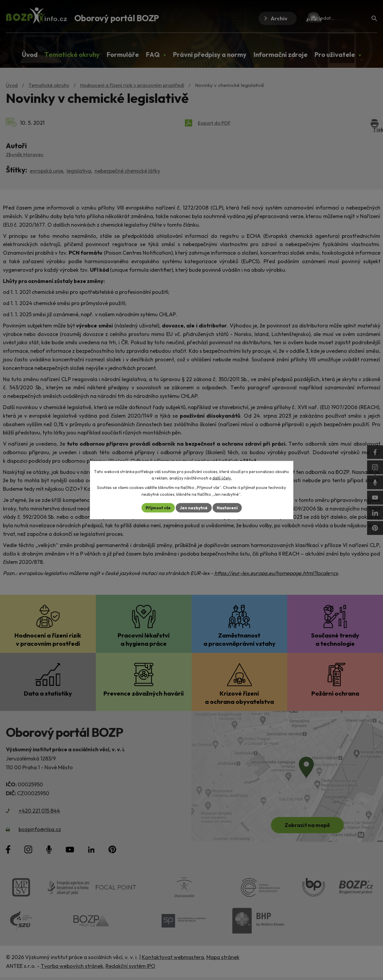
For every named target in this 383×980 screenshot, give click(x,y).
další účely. (222, 478)
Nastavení (227, 508)
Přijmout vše (158, 508)
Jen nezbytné (194, 508)
